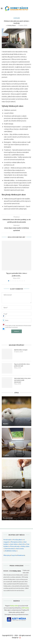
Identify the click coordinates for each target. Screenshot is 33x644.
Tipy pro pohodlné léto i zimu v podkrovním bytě (22, 365)
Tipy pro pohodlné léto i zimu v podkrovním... (17, 274)
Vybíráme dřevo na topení (21, 350)
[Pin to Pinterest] (4, 325)
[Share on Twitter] (4, 320)
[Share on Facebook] (4, 316)
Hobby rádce (12, 25)
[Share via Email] (4, 329)
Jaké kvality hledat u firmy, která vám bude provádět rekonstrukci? (22, 380)
